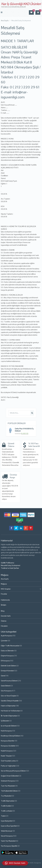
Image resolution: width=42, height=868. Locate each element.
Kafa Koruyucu (6, 731)
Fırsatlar (4, 594)
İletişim (4, 605)
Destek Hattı (6, 616)
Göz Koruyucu (6, 691)
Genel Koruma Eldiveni (9, 681)
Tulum (3, 816)
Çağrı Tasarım (21, 865)
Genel (3, 676)
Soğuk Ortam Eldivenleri (10, 776)
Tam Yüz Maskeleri (8, 786)
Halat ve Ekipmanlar (8, 706)
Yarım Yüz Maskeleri (8, 841)
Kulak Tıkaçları (6, 756)
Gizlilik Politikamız (8, 563)
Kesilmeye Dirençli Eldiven (10, 736)
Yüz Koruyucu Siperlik (9, 846)
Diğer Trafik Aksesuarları (10, 646)
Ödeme (4, 621)
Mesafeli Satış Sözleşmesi (11, 565)
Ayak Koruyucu (7, 636)
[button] (15, 863)
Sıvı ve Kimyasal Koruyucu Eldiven (13, 771)
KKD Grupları (6, 589)
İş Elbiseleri (5, 721)
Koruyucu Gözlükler (8, 746)
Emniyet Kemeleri (7, 671)
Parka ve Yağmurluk (8, 766)
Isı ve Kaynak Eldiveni (9, 726)
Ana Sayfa (5, 579)
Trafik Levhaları (7, 811)
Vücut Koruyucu (7, 836)
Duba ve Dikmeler (7, 651)
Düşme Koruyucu (7, 656)
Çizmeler (4, 641)
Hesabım (4, 626)
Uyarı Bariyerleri (7, 821)
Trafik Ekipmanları (8, 801)
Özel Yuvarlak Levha (8, 761)
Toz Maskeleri (6, 796)
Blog (3, 611)
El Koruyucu (5, 661)
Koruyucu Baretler (8, 741)
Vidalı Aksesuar (7, 831)
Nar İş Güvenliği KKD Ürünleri (21, 4)
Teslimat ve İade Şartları (10, 568)
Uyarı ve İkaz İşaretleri (9, 826)
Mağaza (4, 584)
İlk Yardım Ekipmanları (9, 716)
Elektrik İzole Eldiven (8, 666)
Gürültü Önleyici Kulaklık (10, 701)
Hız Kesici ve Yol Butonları (10, 711)
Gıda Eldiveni (6, 686)
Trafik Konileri (6, 806)
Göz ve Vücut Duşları (9, 696)
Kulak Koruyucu (7, 751)
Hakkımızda (5, 600)
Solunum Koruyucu (8, 781)
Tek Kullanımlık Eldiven (9, 791)
